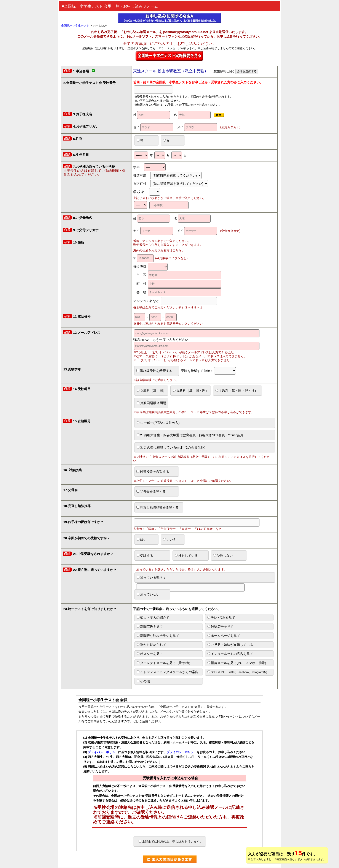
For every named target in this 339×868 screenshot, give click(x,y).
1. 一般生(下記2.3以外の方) (158, 423)
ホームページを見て (224, 636)
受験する (145, 556)
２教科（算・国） (151, 391)
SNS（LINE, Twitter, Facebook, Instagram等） (238, 672)
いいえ (170, 540)
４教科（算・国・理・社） (237, 391)
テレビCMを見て (221, 617)
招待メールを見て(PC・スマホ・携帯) (237, 663)
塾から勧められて (151, 645)
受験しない (223, 556)
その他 (143, 681)
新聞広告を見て (150, 627)
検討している (186, 556)
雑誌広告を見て (220, 627)
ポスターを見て (150, 654)
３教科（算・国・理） (191, 391)
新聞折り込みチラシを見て (158, 636)
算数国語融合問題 (151, 403)
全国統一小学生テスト (75, 26)
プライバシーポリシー (103, 752)
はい (142, 540)
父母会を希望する (151, 491)
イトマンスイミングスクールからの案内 (168, 672)
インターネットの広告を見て (230, 654)
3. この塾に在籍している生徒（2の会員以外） (172, 447)
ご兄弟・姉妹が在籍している (230, 645)
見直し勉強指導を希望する (158, 507)
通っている (190, 579)
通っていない (148, 594)
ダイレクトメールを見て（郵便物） (164, 663)
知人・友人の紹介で (153, 617)
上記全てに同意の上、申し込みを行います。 (171, 841)
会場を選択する (247, 71)
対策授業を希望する (153, 472)
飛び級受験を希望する (154, 371)
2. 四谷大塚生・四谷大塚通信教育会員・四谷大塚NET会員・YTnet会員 (190, 435)
